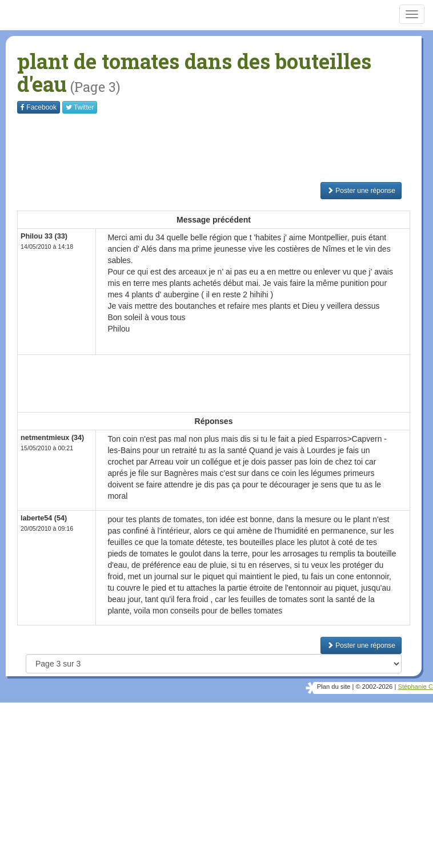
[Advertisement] (225, 148)
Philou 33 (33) (44, 236)
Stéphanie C (415, 687)
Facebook (39, 107)
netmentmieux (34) (52, 438)
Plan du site (334, 687)
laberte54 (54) (44, 518)
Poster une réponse (361, 191)
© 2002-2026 (374, 687)
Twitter (80, 107)
